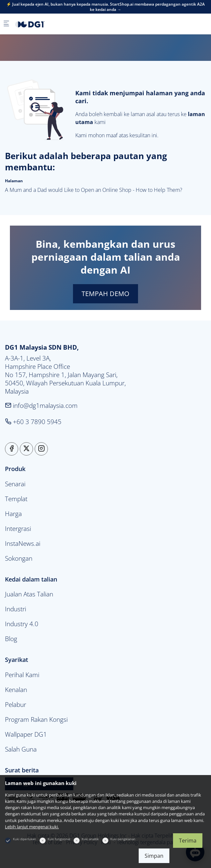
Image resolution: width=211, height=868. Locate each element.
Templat (16, 499)
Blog (11, 639)
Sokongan (19, 558)
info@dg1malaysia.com (41, 405)
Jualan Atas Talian (29, 594)
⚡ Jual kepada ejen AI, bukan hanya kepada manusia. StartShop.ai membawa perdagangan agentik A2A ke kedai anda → (105, 7)
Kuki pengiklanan (123, 839)
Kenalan (16, 690)
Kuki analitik (90, 839)
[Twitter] (26, 449)
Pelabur (16, 704)
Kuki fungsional (59, 839)
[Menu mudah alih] (6, 24)
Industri (16, 609)
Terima (188, 841)
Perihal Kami (22, 675)
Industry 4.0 (22, 624)
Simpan (154, 856)
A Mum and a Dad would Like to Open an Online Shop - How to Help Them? (94, 190)
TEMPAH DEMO (105, 294)
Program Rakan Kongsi (36, 719)
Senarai (15, 484)
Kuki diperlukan (24, 839)
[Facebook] (12, 449)
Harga (13, 514)
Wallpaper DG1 (26, 734)
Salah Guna (21, 749)
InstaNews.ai (23, 543)
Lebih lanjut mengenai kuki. (32, 827)
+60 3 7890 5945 (33, 422)
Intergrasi (18, 528)
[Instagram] (41, 449)
